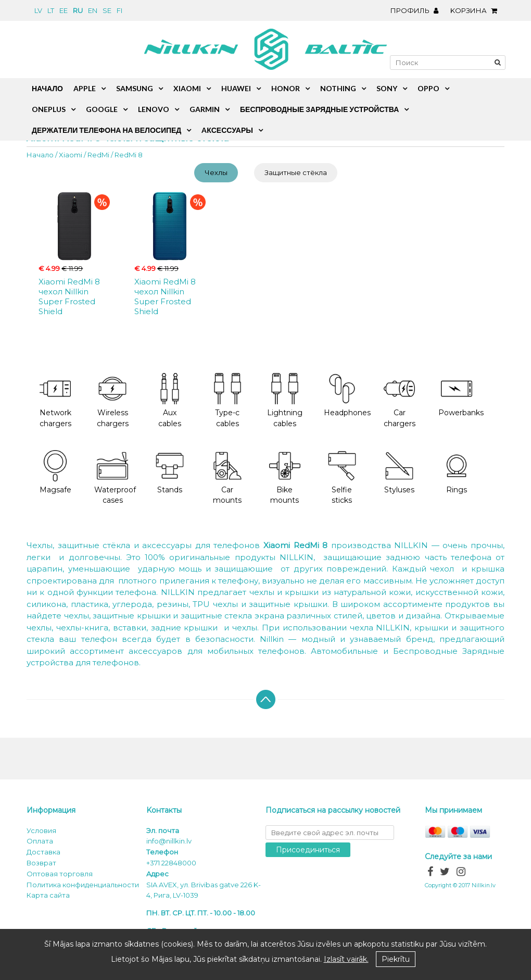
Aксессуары (227, 130)
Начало (40, 155)
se (107, 10)
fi (119, 10)
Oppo (428, 88)
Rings (457, 472)
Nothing (338, 88)
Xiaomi (71, 155)
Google (102, 109)
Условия (41, 830)
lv (38, 10)
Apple (85, 88)
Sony (387, 88)
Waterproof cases (115, 478)
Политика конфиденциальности (83, 885)
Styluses (399, 472)
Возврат (41, 863)
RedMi (98, 155)
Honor (286, 88)
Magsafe (55, 472)
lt (51, 10)
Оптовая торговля (60, 874)
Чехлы (216, 172)
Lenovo (154, 109)
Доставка (43, 852)
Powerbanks (461, 395)
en (93, 10)
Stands (170, 472)
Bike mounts (285, 478)
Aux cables (170, 401)
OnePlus (49, 109)
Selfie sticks (342, 478)
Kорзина (476, 10)
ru (78, 10)
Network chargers (55, 401)
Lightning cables (285, 401)
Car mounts (227, 478)
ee (64, 10)
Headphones (347, 395)
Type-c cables (227, 401)
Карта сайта (48, 895)
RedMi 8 (129, 155)
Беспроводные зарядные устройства (319, 109)
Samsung (135, 88)
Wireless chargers (113, 401)
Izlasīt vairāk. (346, 959)
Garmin (205, 109)
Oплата (40, 841)
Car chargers (400, 401)
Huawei (236, 88)
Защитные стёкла (296, 172)
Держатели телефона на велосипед (106, 130)
